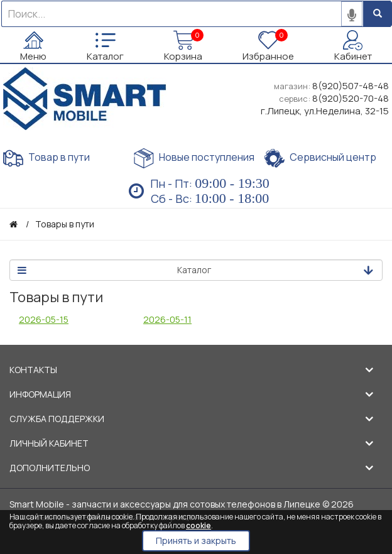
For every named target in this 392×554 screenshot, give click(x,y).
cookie (199, 525)
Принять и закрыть (196, 540)
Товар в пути (46, 158)
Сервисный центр (320, 158)
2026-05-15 (44, 319)
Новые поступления (194, 158)
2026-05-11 (167, 319)
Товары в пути (65, 224)
